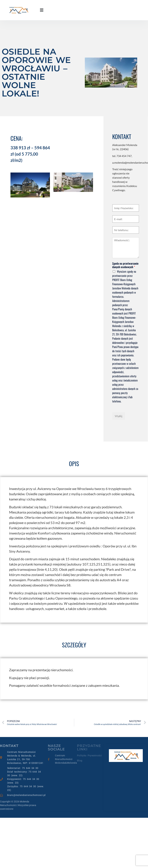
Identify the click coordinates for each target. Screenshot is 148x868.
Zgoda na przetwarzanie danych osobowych (125, 265)
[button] (42, 10)
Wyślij (119, 416)
